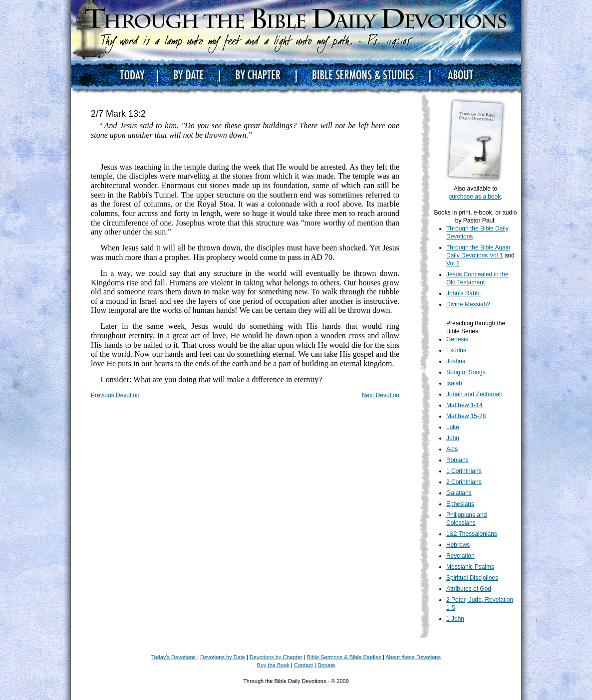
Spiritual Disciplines (472, 578)
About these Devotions (413, 657)
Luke (453, 427)
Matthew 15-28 (466, 416)
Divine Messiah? (468, 304)
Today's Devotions (173, 657)
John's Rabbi (463, 293)
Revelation (460, 556)
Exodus (456, 350)
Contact (303, 665)
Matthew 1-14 (464, 405)
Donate (326, 665)
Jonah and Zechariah (474, 394)
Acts (452, 449)
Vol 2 (453, 263)
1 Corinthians (464, 471)
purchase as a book (474, 197)
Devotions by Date (223, 657)
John (453, 438)
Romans (457, 460)
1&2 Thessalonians (472, 534)
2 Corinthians (464, 482)
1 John (455, 619)
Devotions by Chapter (276, 657)
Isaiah (454, 383)
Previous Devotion (115, 395)
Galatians (459, 493)
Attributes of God (469, 589)
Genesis (457, 339)
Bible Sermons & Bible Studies (344, 657)
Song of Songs (466, 372)
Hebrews (458, 545)
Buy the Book (273, 665)
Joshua (456, 361)
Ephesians (460, 504)
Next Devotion (381, 395)
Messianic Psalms (470, 567)
